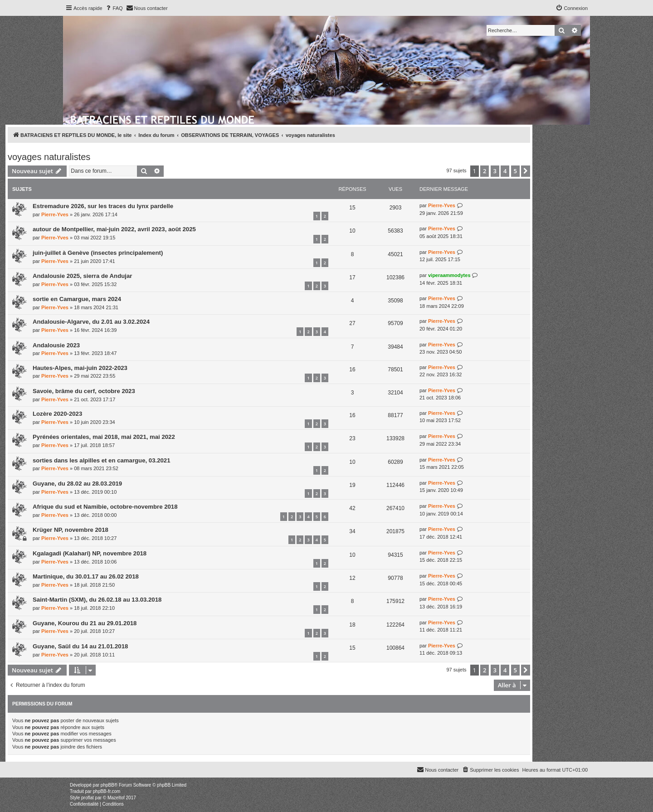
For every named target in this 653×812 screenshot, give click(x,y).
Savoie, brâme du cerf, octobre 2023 (84, 391)
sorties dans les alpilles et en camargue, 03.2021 (101, 460)
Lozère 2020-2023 (57, 414)
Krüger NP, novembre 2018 (71, 530)
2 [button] (485, 171)
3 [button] (495, 171)
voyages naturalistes (49, 157)
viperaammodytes (449, 275)
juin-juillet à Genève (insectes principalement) (98, 253)
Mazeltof (116, 798)
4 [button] (505, 171)
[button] (526, 171)
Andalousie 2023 (56, 345)
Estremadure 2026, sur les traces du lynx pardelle (103, 206)
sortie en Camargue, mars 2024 (77, 299)
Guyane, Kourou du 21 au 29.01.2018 (85, 623)
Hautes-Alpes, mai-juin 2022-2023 (80, 368)
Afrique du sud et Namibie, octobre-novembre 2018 (105, 507)
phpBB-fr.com (107, 791)
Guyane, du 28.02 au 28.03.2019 (77, 484)
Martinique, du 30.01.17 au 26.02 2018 (86, 576)
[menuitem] (114, 8)
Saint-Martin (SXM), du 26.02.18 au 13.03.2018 (97, 600)
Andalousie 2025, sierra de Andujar (82, 276)
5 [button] (515, 171)
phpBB (107, 785)
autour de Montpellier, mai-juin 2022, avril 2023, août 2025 (114, 229)
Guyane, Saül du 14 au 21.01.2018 (80, 646)
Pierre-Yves (55, 214)
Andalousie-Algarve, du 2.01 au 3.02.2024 (91, 322)
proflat (88, 798)
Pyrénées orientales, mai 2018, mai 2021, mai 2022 (104, 437)
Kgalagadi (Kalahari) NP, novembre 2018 (90, 553)
